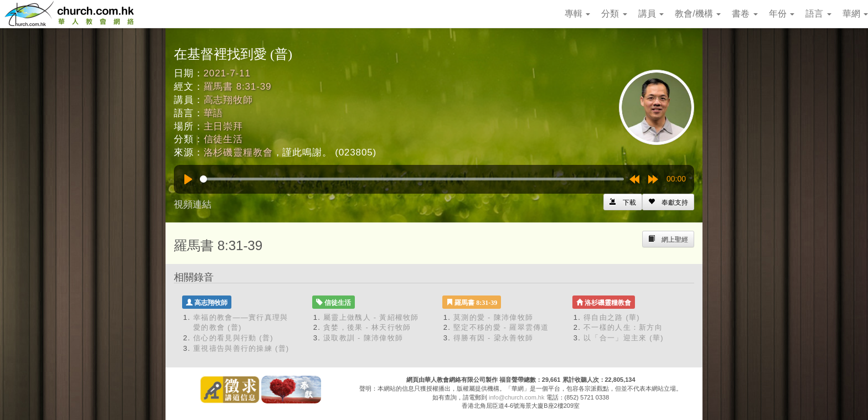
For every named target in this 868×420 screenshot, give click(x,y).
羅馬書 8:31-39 (238, 87)
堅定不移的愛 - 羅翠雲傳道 (501, 327)
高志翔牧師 (228, 100)
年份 (782, 14)
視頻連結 (193, 204)
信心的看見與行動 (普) (233, 338)
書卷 (745, 14)
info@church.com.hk (516, 397)
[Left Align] (668, 202)
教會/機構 (698, 14)
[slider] (412, 179)
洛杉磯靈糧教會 (238, 152)
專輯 (577, 14)
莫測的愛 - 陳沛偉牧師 (493, 317)
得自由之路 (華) (612, 317)
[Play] (188, 179)
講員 (651, 14)
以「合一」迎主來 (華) (624, 338)
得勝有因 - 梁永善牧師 (493, 338)
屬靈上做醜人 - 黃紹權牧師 (371, 317)
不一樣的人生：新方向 (623, 327)
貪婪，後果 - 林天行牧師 (367, 327)
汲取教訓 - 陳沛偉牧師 (363, 338)
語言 (818, 14)
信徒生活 (223, 139)
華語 (214, 113)
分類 (614, 14)
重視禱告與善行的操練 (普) (241, 348)
